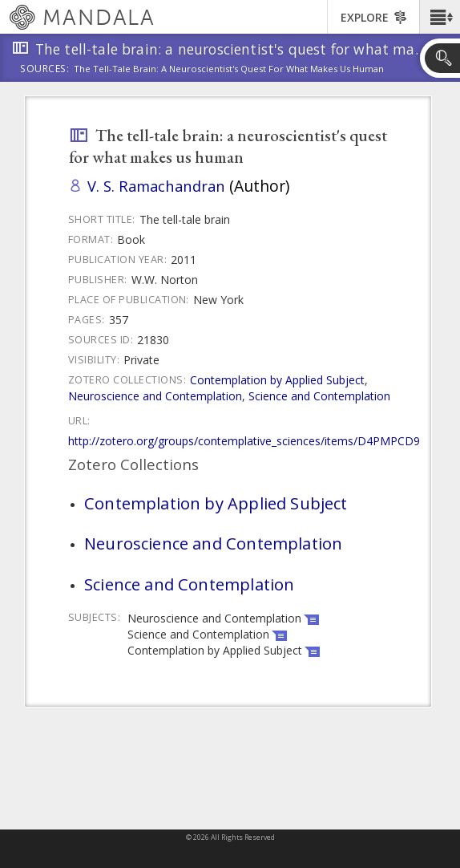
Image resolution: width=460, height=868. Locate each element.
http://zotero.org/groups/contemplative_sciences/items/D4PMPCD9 (244, 441)
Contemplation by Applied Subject (277, 380)
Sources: (45, 70)
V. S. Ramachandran (156, 186)
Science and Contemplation (319, 396)
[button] (440, 17)
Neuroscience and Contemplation (155, 396)
